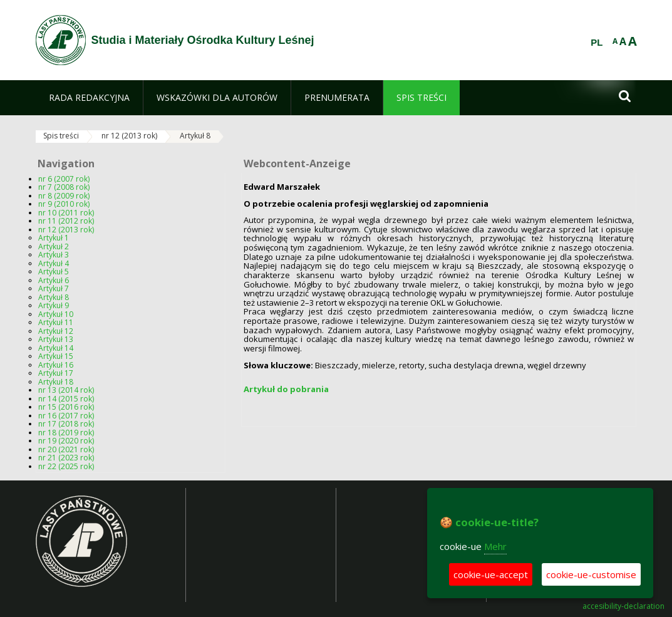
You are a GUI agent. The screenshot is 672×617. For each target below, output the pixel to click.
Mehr (495, 546)
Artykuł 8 (195, 136)
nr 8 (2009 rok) (64, 196)
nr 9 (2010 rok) (64, 204)
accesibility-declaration (623, 606)
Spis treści (61, 136)
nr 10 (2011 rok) (66, 213)
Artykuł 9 (54, 305)
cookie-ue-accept (491, 574)
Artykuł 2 (54, 246)
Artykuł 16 (56, 365)
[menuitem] (89, 98)
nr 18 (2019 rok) (66, 433)
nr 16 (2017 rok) (66, 416)
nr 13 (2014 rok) (66, 390)
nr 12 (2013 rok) (129, 136)
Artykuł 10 (56, 314)
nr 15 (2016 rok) (66, 407)
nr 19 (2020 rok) (66, 441)
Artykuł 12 (56, 331)
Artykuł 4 (54, 263)
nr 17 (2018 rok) (66, 424)
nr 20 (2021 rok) (66, 449)
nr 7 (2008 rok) (64, 187)
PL (597, 43)
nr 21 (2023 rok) (66, 458)
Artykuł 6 (54, 280)
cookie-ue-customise (591, 574)
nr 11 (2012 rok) (66, 221)
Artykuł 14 (56, 348)
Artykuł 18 (56, 382)
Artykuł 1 (54, 238)
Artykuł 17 (56, 373)
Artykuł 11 (56, 322)
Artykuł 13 (56, 339)
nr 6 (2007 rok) (64, 179)
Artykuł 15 (56, 356)
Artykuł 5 (54, 272)
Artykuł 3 (54, 255)
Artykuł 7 (54, 288)
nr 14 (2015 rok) (66, 399)
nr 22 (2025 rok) (66, 466)
